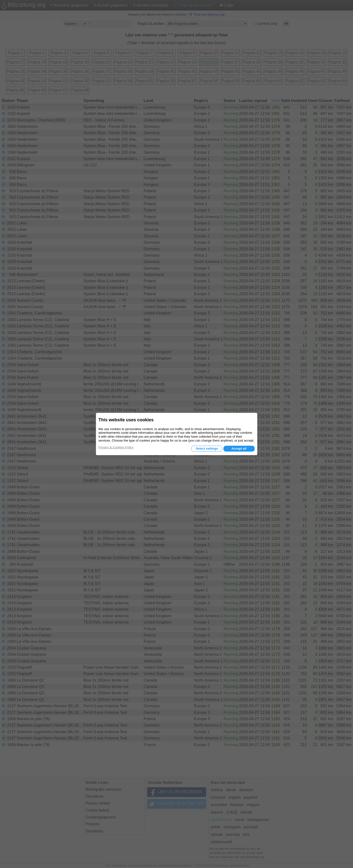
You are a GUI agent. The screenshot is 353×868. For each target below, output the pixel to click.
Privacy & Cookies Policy (116, 447)
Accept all (239, 449)
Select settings (207, 449)
